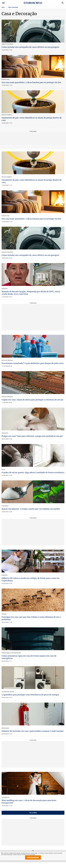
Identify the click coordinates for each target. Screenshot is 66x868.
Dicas (3, 470)
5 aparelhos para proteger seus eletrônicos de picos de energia (30, 695)
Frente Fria (5, 216)
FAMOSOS (4, 289)
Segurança (5, 728)
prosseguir (33, 858)
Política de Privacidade (29, 855)
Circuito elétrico (7, 252)
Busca (63, 3)
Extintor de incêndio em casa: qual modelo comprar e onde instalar (33, 731)
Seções (3, 3)
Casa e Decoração (13, 7)
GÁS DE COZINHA (7, 177)
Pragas (4, 614)
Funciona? (5, 506)
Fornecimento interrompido (11, 653)
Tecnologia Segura (8, 692)
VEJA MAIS (33, 813)
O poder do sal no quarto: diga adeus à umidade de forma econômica (33, 472)
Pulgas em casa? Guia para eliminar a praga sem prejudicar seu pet (32, 436)
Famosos (4, 575)
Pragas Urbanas (7, 397)
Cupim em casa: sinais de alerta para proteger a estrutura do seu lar (32, 400)
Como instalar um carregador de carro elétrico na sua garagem (30, 47)
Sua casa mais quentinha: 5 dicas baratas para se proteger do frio (31, 82)
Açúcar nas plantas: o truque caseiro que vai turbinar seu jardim (31, 509)
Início (3, 7)
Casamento (5, 797)
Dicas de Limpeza (7, 360)
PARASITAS (5, 433)
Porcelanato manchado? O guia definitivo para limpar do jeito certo (33, 363)
